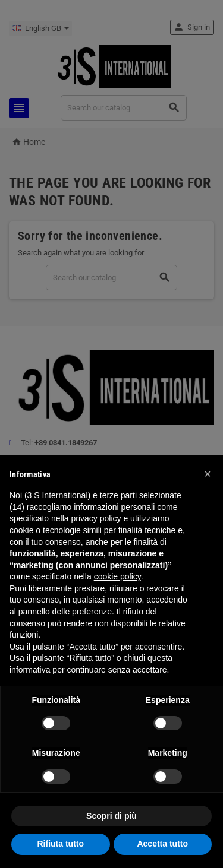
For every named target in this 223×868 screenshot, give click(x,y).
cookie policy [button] (117, 576)
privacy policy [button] (96, 518)
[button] (208, 474)
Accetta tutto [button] (162, 844)
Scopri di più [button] (111, 816)
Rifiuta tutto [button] (60, 844)
